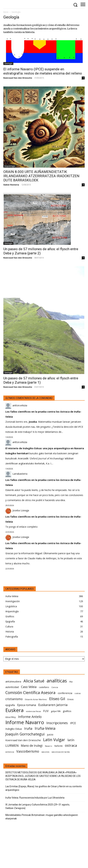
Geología (8, 63)
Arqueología (10, 166)
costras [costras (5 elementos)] (78, 693)
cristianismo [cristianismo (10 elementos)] (14, 699)
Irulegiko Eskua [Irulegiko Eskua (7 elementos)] (14, 729)
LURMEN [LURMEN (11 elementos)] (12, 745)
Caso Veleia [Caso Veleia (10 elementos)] (29, 687)
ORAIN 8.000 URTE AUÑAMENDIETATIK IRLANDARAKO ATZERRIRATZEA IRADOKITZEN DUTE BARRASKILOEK (41, 176)
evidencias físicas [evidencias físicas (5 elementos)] (33, 711)
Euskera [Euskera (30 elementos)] (14, 710)
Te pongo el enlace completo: (22, 527)
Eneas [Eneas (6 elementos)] (70, 699)
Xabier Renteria (11, 185)
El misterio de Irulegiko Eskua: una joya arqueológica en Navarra (45, 448)
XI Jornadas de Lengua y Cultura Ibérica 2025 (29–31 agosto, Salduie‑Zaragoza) (38, 806)
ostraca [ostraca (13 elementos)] (71, 745)
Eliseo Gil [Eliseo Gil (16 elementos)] (57, 699)
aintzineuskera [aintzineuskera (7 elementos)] (13, 681)
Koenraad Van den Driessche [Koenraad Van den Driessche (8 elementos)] (23, 740)
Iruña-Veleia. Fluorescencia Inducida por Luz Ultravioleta (35, 798)
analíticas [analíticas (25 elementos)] (57, 681)
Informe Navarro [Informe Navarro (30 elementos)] (25, 722)
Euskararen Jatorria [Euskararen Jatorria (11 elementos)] (53, 705)
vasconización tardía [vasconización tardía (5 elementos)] (61, 752)
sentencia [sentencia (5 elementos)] (10, 752)
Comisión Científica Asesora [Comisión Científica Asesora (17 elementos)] (30, 693)
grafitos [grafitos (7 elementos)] (67, 711)
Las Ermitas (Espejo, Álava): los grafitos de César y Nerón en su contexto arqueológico (44, 788)
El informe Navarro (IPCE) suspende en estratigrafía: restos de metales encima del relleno (43, 71)
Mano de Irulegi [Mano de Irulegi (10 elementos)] (32, 746)
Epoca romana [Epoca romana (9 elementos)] (27, 705)
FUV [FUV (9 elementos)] (46, 711)
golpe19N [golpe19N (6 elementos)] (56, 711)
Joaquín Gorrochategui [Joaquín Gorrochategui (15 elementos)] (25, 734)
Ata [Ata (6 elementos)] (71, 682)
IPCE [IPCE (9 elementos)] (73, 723)
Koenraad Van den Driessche (18, 78)
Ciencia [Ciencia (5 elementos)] (55, 687)
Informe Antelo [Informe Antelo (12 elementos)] (30, 717)
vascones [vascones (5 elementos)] (45, 752)
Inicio (6, 12)
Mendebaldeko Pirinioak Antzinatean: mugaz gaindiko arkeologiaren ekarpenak (42, 817)
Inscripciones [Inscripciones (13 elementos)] (57, 723)
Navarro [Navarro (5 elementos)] (49, 746)
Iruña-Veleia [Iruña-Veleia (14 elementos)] (45, 728)
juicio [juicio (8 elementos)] (50, 734)
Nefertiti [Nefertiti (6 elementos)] (58, 746)
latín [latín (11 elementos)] (71, 740)
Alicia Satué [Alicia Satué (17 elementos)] (34, 681)
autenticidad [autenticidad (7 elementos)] (12, 687)
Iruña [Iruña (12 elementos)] (28, 728)
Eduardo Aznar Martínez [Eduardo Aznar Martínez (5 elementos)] (36, 699)
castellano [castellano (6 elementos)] (44, 687)
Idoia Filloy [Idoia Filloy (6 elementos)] (11, 717)
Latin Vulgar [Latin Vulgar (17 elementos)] (54, 740)
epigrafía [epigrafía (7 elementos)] (10, 705)
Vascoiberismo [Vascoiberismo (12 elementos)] (28, 751)
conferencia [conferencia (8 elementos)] (65, 693)
